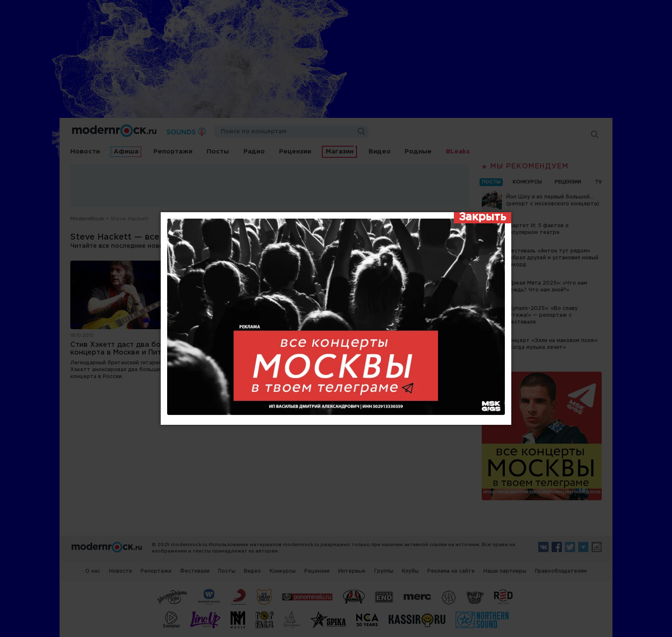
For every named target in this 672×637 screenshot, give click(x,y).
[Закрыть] (483, 218)
